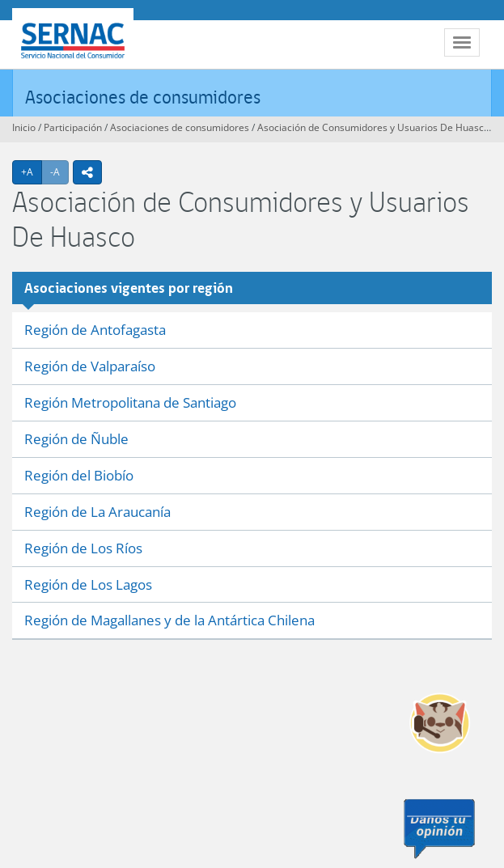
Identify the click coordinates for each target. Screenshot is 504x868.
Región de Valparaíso (90, 366)
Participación (73, 127)
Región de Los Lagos (88, 584)
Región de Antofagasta (95, 330)
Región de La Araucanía (97, 512)
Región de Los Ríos (83, 548)
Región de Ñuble (76, 439)
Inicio (24, 127)
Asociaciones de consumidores (143, 97)
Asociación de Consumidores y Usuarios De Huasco (373, 127)
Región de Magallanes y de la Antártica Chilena (169, 620)
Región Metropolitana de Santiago (130, 402)
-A (59, 171)
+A (32, 171)
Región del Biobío (79, 475)
